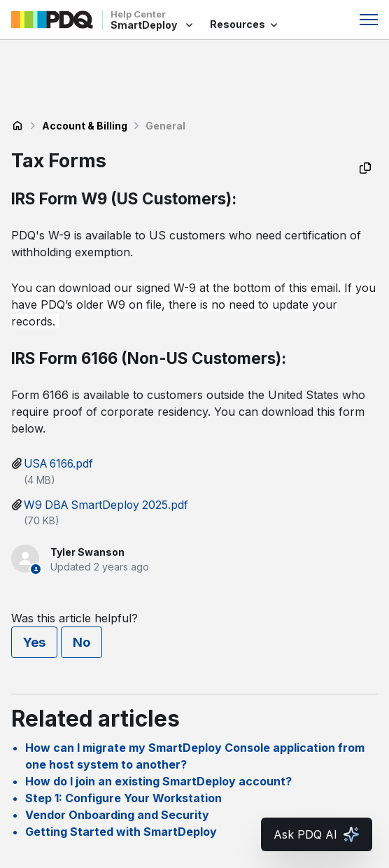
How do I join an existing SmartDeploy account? (158, 781)
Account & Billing (85, 126)
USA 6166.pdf (58, 464)
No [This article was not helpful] (82, 642)
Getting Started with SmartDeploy (121, 832)
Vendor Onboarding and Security (117, 815)
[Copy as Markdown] (365, 168)
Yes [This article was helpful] (34, 642)
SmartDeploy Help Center (17, 126)
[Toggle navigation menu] (369, 20)
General (165, 126)
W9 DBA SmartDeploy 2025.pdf (106, 505)
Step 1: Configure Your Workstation (123, 798)
